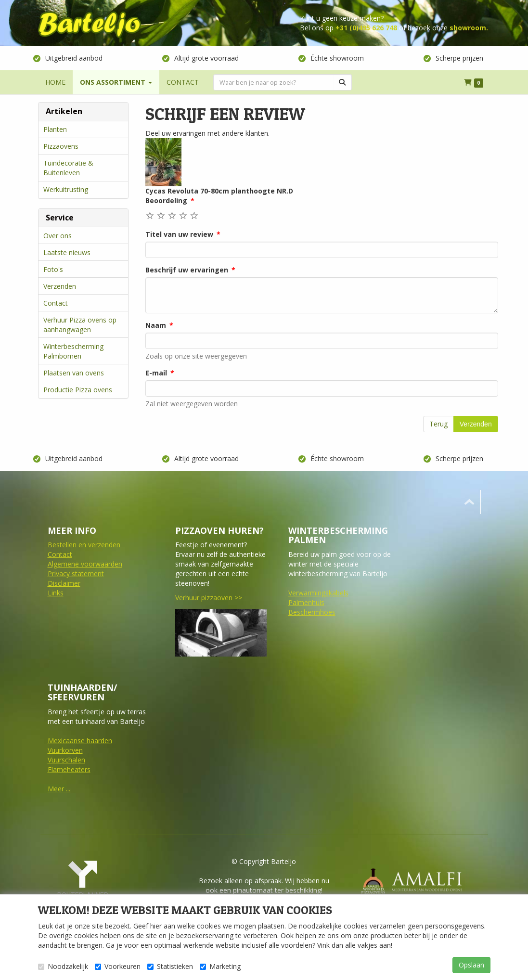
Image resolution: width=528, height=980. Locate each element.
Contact (56, 303)
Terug (438, 424)
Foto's (53, 269)
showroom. (469, 28)
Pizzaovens (61, 146)
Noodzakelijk (63, 966)
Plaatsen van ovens (74, 373)
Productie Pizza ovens (78, 390)
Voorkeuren (118, 966)
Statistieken (170, 966)
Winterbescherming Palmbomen (73, 351)
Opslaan (471, 965)
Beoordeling (166, 200)
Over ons (58, 236)
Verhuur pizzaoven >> (209, 598)
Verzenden (60, 286)
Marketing (220, 966)
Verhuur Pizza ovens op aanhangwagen (80, 325)
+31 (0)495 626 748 (366, 28)
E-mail (156, 373)
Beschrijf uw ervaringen (187, 270)
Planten (55, 129)
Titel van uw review (179, 234)
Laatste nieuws (67, 252)
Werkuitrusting (66, 189)
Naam (156, 325)
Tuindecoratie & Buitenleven (68, 168)
